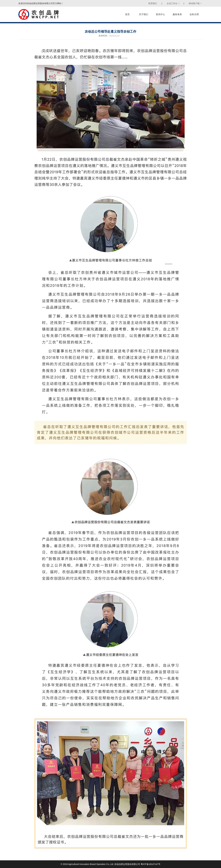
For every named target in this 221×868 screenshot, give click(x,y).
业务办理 (194, 14)
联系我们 (153, 3)
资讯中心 (160, 14)
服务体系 (177, 14)
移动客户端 (194, 3)
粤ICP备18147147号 (151, 864)
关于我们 (143, 14)
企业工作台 (172, 3)
